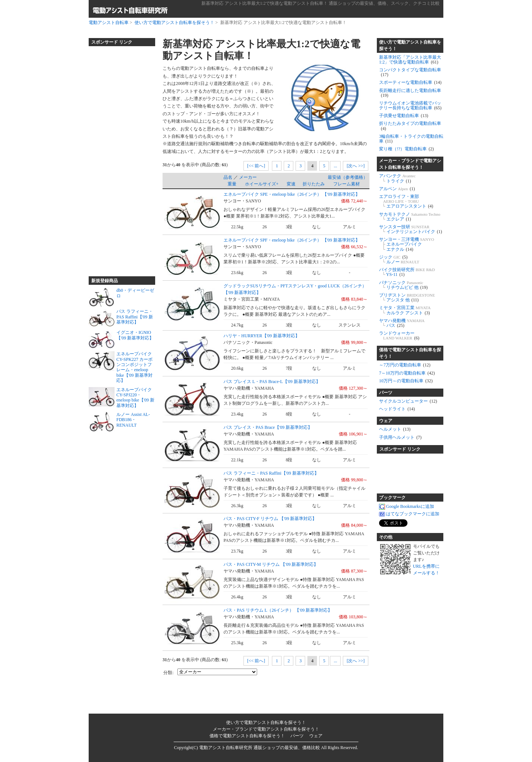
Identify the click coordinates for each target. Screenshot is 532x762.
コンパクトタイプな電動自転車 (410, 72)
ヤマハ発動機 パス (402, 323)
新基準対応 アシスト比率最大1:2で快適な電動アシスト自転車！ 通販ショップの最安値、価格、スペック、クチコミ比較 (320, 3)
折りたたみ (314, 184)
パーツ (386, 393)
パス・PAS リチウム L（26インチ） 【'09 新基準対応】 (278, 610)
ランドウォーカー (399, 336)
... (335, 166)
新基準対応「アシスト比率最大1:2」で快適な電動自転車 (410, 60)
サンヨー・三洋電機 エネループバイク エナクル (407, 244)
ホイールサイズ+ (262, 184)
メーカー (248, 177)
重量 (232, 184)
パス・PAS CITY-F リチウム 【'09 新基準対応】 (270, 519)
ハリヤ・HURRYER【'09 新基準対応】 (262, 336)
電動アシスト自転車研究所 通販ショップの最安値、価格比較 (260, 748)
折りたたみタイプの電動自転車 (410, 126)
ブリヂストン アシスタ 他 (407, 298)
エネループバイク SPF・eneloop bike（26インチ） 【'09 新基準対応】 (292, 240)
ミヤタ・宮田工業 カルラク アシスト (405, 310)
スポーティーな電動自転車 (410, 82)
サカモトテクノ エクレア (410, 217)
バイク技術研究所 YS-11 (407, 272)
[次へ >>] (356, 166)
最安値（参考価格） (348, 177)
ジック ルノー (399, 259)
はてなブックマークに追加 (409, 514)
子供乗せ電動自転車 (404, 116)
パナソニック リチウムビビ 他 (403, 285)
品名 (228, 177)
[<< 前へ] (256, 166)
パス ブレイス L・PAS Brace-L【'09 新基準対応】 (272, 382)
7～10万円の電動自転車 (407, 373)
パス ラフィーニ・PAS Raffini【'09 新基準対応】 (271, 473)
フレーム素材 (347, 184)
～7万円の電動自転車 (405, 365)
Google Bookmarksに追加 (407, 506)
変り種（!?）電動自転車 (406, 149)
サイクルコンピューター (408, 401)
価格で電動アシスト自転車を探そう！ (410, 353)
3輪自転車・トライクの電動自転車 (411, 139)
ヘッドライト (397, 409)
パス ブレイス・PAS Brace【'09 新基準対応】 (268, 427)
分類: (168, 673)
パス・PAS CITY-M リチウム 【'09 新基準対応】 (271, 564)
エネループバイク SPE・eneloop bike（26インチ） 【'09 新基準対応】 (292, 194)
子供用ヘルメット (400, 437)
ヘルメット (395, 429)
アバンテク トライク (397, 178)
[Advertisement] (118, 158)
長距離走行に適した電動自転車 (410, 93)
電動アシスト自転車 (109, 23)
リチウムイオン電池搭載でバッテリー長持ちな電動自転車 (410, 105)
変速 (291, 184)
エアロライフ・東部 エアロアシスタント (406, 201)
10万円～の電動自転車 (406, 381)
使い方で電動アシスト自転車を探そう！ (174, 23)
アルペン (397, 189)
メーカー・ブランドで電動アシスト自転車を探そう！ (410, 164)
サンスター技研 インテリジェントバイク (411, 229)
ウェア (386, 421)
